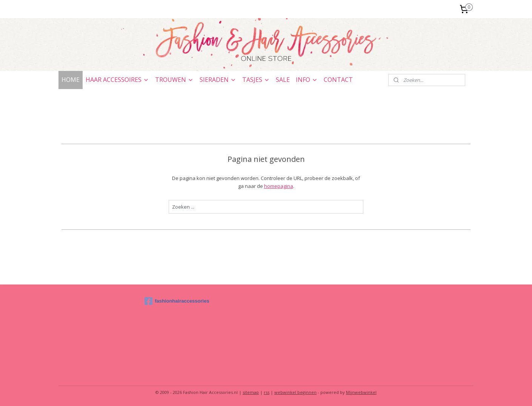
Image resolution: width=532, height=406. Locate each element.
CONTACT (338, 80)
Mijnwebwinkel (361, 392)
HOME (71, 80)
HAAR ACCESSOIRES (117, 80)
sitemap (251, 392)
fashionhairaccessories (177, 301)
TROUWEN (174, 80)
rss (267, 392)
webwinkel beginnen (295, 392)
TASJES (256, 80)
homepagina (279, 186)
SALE (283, 80)
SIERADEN (218, 80)
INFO (307, 80)
